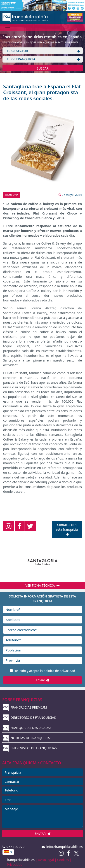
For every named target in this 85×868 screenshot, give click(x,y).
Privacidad (15, 864)
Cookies (63, 860)
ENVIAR (43, 834)
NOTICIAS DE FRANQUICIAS (27, 738)
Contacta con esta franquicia (67, 529)
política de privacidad (59, 671)
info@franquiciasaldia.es (62, 847)
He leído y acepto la (45, 671)
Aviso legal (46, 860)
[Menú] (8, 27)
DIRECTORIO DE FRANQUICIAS (29, 717)
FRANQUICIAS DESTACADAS (27, 728)
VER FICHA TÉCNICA (42, 585)
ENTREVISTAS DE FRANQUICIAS (30, 748)
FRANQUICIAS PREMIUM (25, 707)
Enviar (42, 680)
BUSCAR (42, 68)
